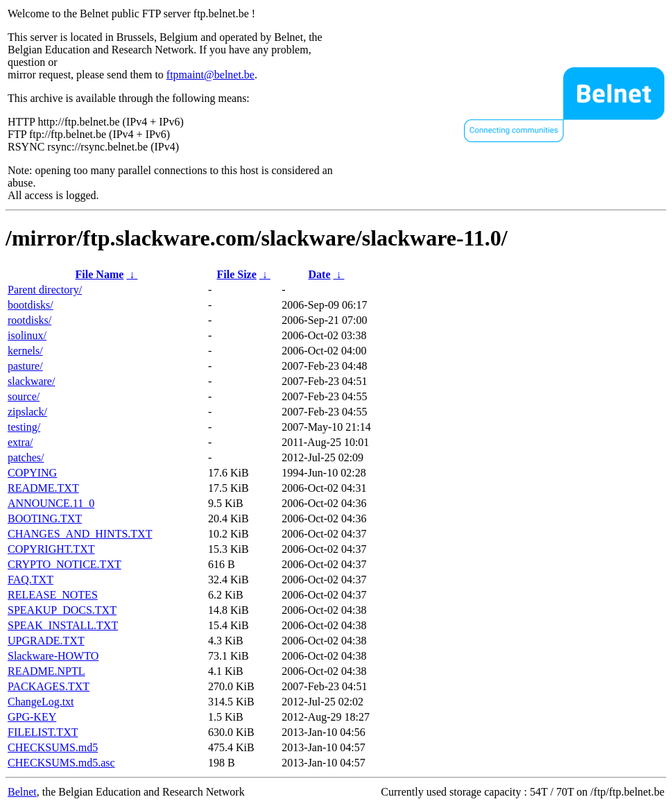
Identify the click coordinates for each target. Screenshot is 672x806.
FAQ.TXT (31, 580)
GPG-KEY (32, 717)
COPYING (32, 473)
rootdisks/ (29, 320)
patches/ (26, 457)
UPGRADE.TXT (46, 641)
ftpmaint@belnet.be (210, 75)
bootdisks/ (31, 305)
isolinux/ (27, 335)
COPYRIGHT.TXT (51, 549)
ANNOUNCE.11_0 (51, 503)
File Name (100, 274)
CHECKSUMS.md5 (53, 747)
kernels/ (25, 351)
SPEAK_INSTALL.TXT (63, 625)
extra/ (20, 442)
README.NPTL (46, 671)
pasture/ (25, 366)
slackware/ (31, 381)
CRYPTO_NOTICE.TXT (64, 564)
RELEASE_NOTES (53, 595)
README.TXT (43, 488)
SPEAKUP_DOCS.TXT (62, 610)
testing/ (24, 427)
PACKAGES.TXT (49, 686)
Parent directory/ (45, 290)
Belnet (22, 792)
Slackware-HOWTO (53, 656)
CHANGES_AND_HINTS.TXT (80, 534)
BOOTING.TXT (45, 518)
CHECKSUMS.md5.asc (61, 763)
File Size (236, 274)
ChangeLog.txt (41, 702)
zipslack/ (27, 412)
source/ (24, 396)
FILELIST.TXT (43, 732)
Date (320, 274)
